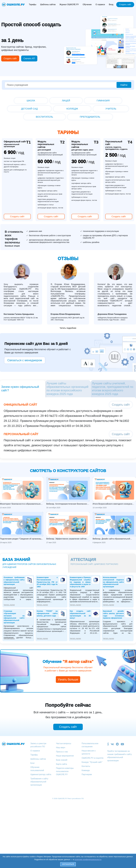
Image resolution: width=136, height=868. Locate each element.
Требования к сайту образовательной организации (39, 782)
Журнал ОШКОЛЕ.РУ (69, 4)
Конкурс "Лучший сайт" (92, 762)
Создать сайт (125, 4)
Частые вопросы (64, 743)
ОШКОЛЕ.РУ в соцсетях (93, 758)
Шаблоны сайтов (48, 4)
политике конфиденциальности (88, 859)
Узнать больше (68, 679)
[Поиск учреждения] (61, 85)
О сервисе (100, 4)
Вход (111, 4)
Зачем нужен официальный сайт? (20, 389)
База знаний (62, 760)
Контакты (86, 766)
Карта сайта (62, 764)
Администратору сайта (41, 774)
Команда (86, 770)
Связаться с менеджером (25, 360)
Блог (33, 763)
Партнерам (87, 774)
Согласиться (68, 864)
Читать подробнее (68, 328)
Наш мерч (61, 748)
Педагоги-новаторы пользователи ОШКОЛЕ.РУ (65, 771)
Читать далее (9, 605)
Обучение (87, 4)
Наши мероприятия (65, 756)
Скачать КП (29, 58)
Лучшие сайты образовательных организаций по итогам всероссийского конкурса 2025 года (67, 389)
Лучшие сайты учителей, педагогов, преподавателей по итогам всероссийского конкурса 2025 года (113, 389)
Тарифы (33, 4)
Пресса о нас (62, 752)
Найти (124, 85)
